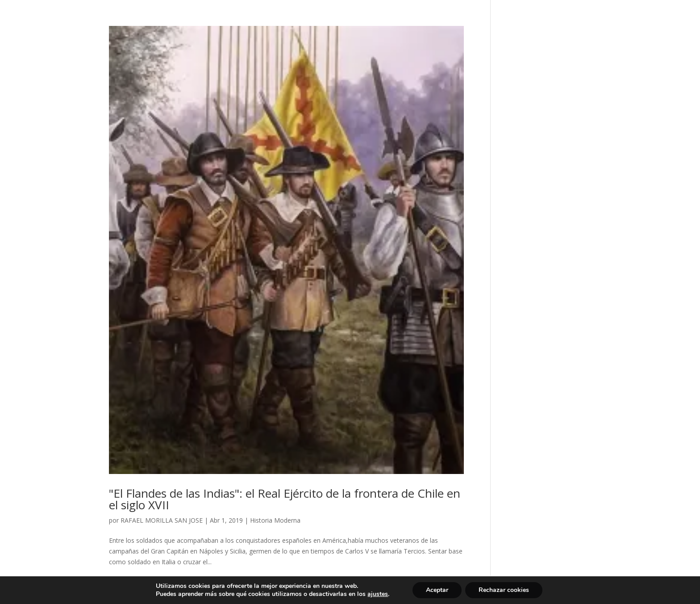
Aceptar (437, 590)
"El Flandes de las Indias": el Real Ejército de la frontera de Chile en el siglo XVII (285, 499)
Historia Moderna (275, 520)
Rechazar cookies (504, 590)
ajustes (378, 594)
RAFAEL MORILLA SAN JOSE (162, 520)
